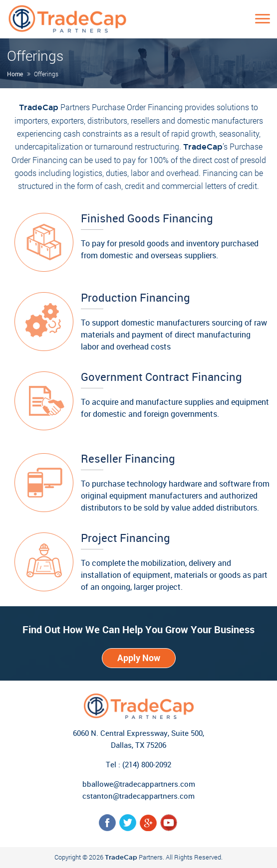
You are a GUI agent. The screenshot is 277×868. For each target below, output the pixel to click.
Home (15, 74)
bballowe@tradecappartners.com (139, 784)
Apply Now (139, 658)
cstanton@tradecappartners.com (138, 796)
